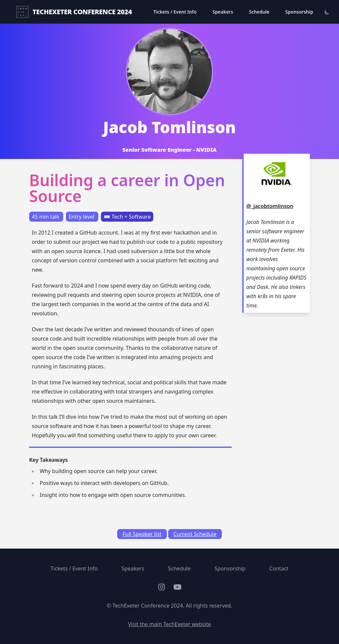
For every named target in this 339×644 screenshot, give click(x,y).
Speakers (223, 12)
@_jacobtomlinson (270, 206)
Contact (279, 568)
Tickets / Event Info (175, 12)
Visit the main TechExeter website (169, 624)
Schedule (259, 12)
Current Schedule (195, 534)
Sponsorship (299, 12)
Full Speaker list (142, 534)
